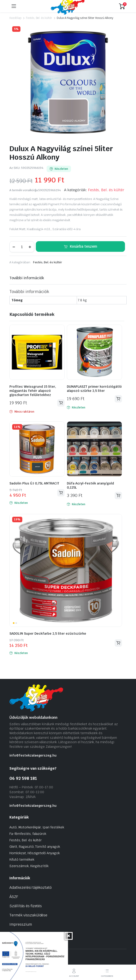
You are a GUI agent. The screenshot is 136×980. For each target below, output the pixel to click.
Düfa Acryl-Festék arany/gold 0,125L (90, 485)
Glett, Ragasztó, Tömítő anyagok (35, 847)
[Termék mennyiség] (22, 247)
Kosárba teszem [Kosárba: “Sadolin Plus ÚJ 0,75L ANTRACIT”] (61, 493)
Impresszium (21, 924)
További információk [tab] (27, 278)
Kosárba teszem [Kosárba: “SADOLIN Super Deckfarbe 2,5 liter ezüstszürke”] (118, 643)
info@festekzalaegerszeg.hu (33, 755)
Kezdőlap (15, 18)
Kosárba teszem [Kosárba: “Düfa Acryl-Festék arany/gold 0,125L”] (118, 495)
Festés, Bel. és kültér (39, 18)
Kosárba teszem (84, 246)
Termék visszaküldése (28, 915)
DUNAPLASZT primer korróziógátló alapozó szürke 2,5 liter (94, 389)
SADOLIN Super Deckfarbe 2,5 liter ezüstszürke (48, 634)
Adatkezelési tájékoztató (31, 888)
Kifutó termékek (22, 860)
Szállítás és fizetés (26, 906)
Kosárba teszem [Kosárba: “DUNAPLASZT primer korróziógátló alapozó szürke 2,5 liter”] (118, 399)
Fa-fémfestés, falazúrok (28, 834)
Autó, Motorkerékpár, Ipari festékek (37, 827)
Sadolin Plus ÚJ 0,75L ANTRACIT (34, 483)
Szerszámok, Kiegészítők (29, 866)
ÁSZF (14, 897)
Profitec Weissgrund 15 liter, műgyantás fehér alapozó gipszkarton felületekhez (33, 391)
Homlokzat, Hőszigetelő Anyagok (35, 853)
